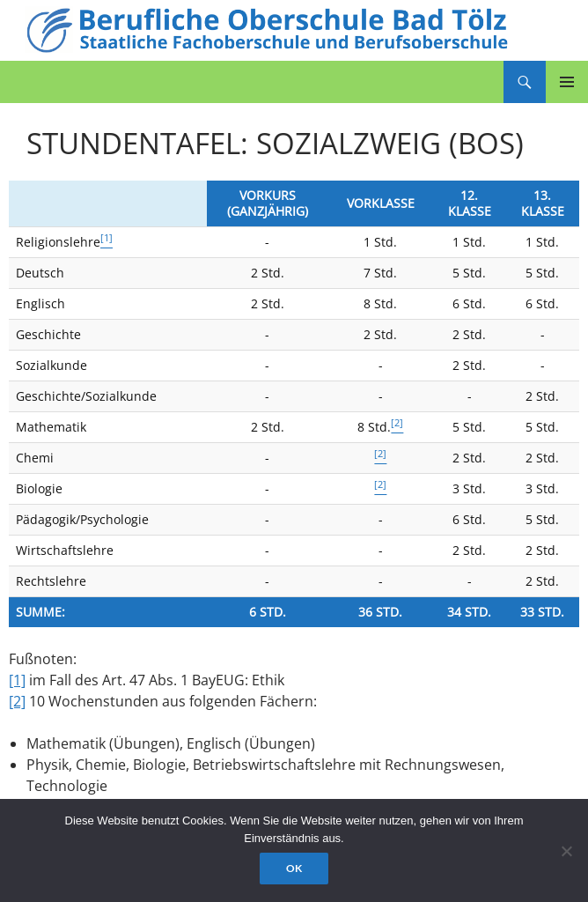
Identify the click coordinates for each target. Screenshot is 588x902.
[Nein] (566, 851)
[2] (17, 701)
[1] (17, 680)
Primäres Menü (567, 82)
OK (294, 868)
